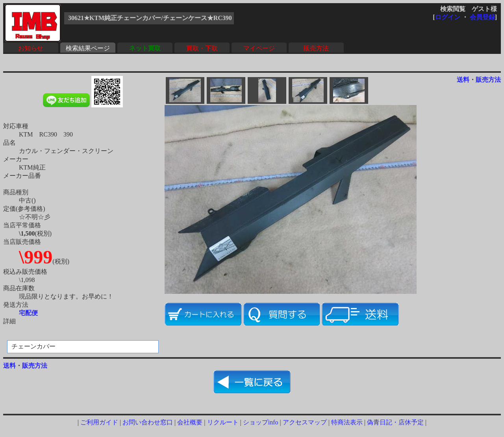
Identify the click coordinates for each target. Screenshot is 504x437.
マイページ (259, 48)
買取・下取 (202, 48)
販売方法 (316, 48)
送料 (463, 80)
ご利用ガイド (99, 422)
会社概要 (190, 422)
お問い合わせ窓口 (148, 422)
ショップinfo (261, 422)
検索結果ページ (88, 48)
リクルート (223, 422)
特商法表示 (347, 422)
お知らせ (31, 48)
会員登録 (482, 17)
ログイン (448, 17)
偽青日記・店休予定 (395, 422)
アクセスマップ (305, 422)
